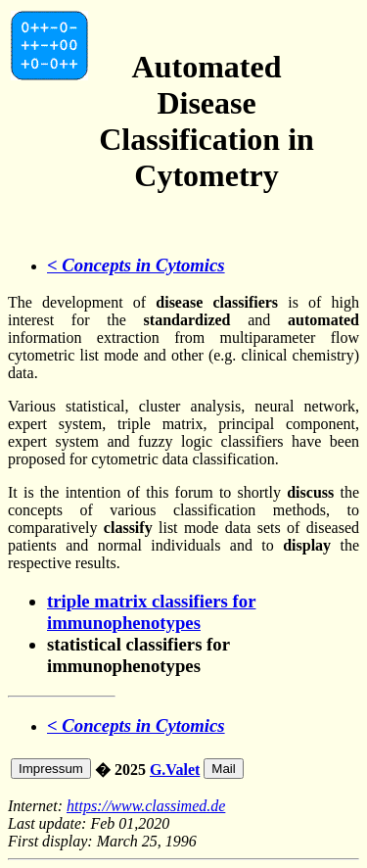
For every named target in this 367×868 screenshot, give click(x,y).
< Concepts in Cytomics (136, 265)
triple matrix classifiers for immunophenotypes (151, 612)
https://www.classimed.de (146, 806)
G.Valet (175, 770)
